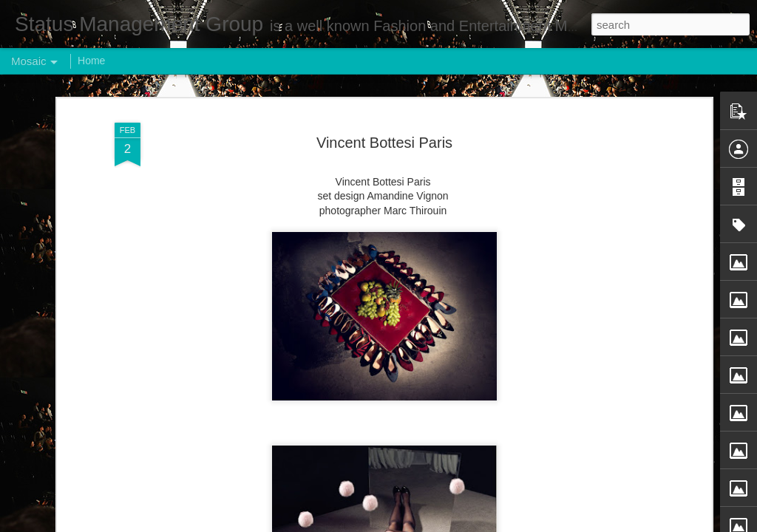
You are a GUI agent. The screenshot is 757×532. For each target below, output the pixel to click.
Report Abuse (468, 524)
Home (91, 61)
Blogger (425, 524)
